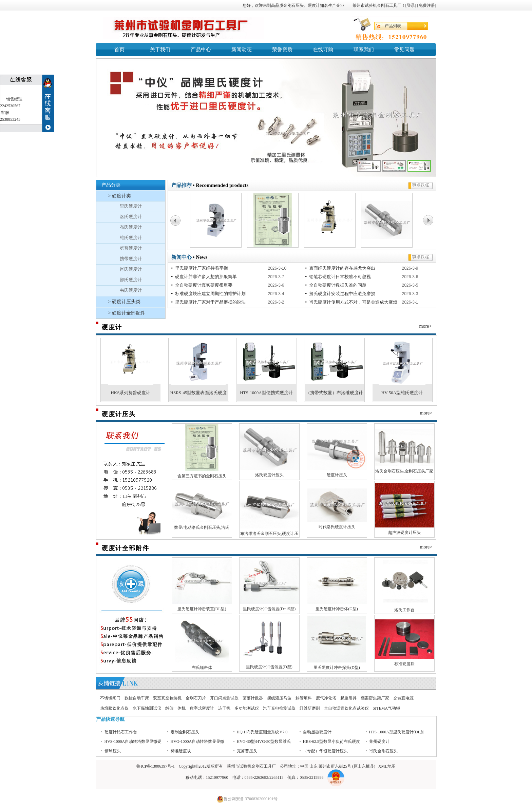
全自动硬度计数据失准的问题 (337, 285)
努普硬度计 (131, 248)
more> (426, 326)
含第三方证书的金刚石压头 (202, 476)
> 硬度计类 (120, 196)
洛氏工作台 (404, 610)
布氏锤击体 (202, 668)
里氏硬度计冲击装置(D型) (269, 667)
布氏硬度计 (131, 227)
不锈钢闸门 (110, 698)
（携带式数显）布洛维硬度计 (334, 393)
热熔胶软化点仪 (114, 708)
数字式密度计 (202, 708)
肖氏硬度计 (131, 269)
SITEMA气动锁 (387, 708)
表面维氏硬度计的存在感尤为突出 (341, 268)
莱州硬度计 (379, 749)
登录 (411, 5)
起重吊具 (348, 698)
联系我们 (364, 50)
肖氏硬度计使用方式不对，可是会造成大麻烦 (352, 302)
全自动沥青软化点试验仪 (346, 708)
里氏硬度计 (131, 206)
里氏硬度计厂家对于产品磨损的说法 (209, 302)
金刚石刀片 (196, 698)
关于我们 (160, 50)
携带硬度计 (131, 259)
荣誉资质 (282, 50)
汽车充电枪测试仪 (279, 708)
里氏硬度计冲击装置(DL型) (202, 609)
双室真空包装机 (167, 698)
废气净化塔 (326, 698)
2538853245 (10, 119)
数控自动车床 (137, 698)
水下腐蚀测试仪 (147, 708)
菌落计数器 (253, 698)
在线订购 (323, 50)
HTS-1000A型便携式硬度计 (266, 393)
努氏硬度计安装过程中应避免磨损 (341, 294)
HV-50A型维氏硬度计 (402, 393)
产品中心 (201, 50)
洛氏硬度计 (131, 217)
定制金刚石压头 (185, 740)
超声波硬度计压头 (404, 533)
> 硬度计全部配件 (127, 313)
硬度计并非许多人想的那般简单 (205, 277)
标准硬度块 (404, 664)
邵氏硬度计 (131, 280)
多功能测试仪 (247, 708)
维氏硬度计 (131, 238)
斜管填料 (304, 698)
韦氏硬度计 (131, 290)
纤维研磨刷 (310, 708)
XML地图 (387, 766)
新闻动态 (242, 50)
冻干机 (224, 708)
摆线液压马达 (279, 698)
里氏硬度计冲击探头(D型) (337, 668)
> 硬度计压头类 (124, 302)
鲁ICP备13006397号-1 (156, 766)
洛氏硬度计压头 (269, 475)
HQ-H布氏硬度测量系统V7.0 (262, 740)
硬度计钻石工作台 (121, 740)
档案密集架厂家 (375, 698)
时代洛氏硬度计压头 (337, 527)
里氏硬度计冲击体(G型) (337, 609)
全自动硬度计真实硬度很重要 (203, 285)
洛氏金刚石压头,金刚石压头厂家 (404, 471)
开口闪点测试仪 (224, 698)
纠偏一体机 (175, 708)
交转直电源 (403, 698)
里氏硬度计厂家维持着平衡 (200, 268)
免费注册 (427, 5)
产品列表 (393, 26)
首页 (119, 50)
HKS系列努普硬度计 (130, 393)
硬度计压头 (337, 475)
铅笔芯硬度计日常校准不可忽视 (339, 277)
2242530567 (10, 106)
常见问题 (404, 50)
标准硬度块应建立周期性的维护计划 (209, 294)
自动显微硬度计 (317, 740)
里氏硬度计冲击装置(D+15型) (269, 609)
